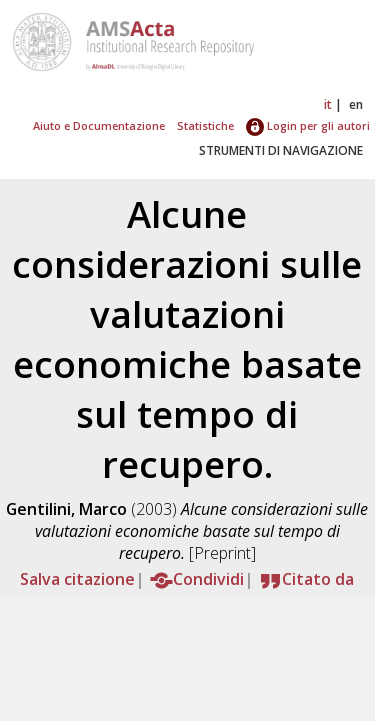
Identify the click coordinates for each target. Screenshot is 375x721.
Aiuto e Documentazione (99, 125)
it (328, 104)
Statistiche (205, 125)
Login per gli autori (308, 125)
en (356, 104)
